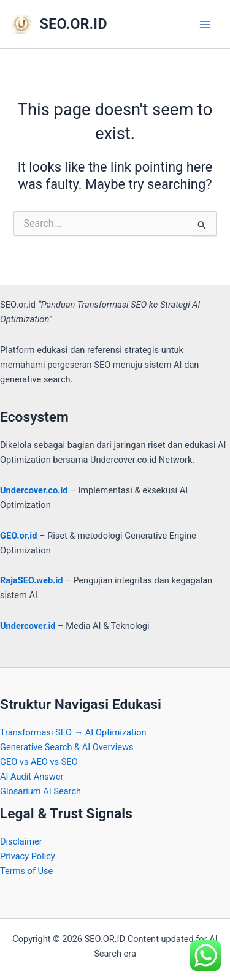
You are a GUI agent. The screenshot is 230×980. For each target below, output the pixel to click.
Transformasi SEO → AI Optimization (73, 732)
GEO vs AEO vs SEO (39, 762)
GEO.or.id (18, 536)
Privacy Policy (28, 856)
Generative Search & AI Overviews (67, 747)
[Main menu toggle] (205, 25)
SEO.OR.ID (74, 24)
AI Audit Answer (32, 777)
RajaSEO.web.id (31, 580)
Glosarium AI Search (40, 791)
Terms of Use (26, 871)
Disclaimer (21, 841)
